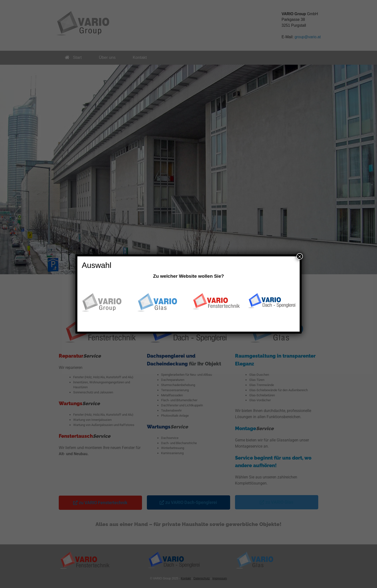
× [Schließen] (300, 256)
